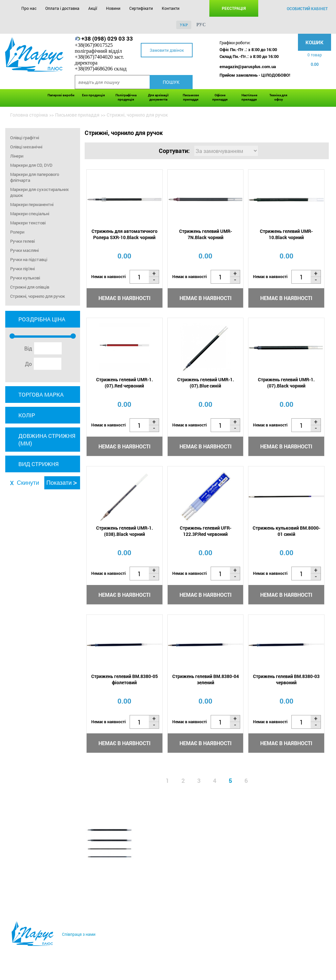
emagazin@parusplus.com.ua (248, 66)
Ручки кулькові (25, 278)
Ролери (17, 232)
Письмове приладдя (191, 97)
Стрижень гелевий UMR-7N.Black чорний (206, 234)
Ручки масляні (24, 250)
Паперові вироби (61, 95)
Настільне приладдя (249, 97)
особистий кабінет (307, 9)
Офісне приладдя (220, 97)
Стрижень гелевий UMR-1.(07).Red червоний (125, 383)
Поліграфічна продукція (126, 97)
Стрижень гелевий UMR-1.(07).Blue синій (206, 383)
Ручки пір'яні (22, 269)
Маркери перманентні (32, 204)
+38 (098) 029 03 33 (107, 38)
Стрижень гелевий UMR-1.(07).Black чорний (286, 383)
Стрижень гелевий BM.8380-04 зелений (206, 679)
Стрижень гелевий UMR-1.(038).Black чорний (125, 531)
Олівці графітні (25, 138)
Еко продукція (94, 95)
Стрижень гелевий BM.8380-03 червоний (286, 679)
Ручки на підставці (29, 259)
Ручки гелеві (22, 241)
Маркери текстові (28, 223)
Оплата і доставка (62, 8)
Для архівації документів (158, 97)
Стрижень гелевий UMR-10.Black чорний (286, 234)
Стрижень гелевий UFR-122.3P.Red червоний (206, 531)
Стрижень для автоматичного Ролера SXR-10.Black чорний (125, 234)
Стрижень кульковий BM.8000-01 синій (286, 531)
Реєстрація (234, 8)
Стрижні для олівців (30, 287)
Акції (93, 8)
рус (201, 25)
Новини (113, 8)
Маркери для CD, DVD (31, 165)
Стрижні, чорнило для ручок (38, 296)
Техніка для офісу (278, 97)
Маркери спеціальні (30, 214)
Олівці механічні (26, 147)
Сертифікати (141, 8)
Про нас (29, 8)
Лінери (17, 156)
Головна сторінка (29, 115)
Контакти (171, 8)
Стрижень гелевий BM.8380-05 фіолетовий (125, 679)
